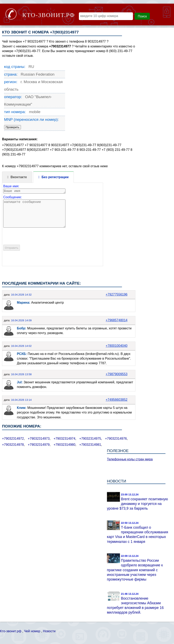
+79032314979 (39, 445)
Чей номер (32, 631)
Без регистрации (55, 177)
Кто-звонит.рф (11, 631)
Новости (49, 631)
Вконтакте (19, 177)
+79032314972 (13, 439)
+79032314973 (39, 439)
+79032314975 (90, 439)
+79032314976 (116, 439)
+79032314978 (13, 445)
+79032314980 (64, 445)
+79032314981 (90, 445)
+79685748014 (117, 320)
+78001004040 (117, 346)
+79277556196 (117, 294)
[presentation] (34, 243)
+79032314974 (64, 439)
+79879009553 (117, 374)
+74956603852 (117, 400)
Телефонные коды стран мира (130, 459)
